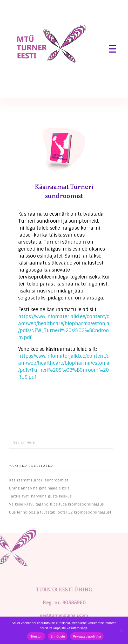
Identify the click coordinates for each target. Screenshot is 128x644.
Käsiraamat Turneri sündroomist (39, 480)
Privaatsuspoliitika (87, 636)
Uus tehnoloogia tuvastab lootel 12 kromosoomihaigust (60, 512)
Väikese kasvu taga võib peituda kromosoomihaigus (56, 504)
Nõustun (36, 636)
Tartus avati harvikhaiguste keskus (40, 496)
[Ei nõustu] (122, 630)
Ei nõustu (58, 636)
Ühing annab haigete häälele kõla (39, 488)
